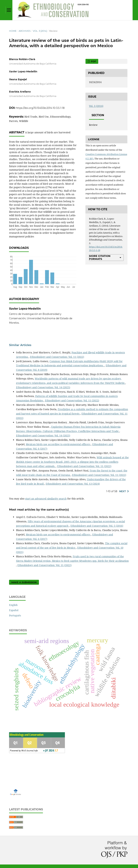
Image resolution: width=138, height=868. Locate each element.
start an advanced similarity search (46, 499)
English (13, 605)
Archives (25, 31)
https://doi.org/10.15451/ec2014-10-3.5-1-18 (40, 108)
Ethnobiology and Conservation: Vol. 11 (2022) (57, 357)
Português (15, 615)
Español (14, 610)
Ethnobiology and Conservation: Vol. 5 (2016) (97, 526)
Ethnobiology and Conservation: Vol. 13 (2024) (73, 484)
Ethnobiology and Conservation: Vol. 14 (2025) (43, 387)
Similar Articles (20, 345)
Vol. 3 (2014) (40, 31)
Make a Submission (24, 582)
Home (13, 31)
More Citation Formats (100, 257)
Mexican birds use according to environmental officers (58, 444)
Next (123, 491)
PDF (93, 61)
